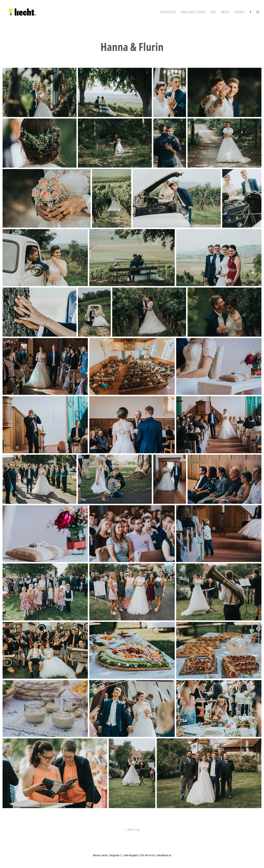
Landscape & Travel (193, 12)
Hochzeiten (168, 12)
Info (213, 12)
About (225, 12)
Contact (239, 12)
